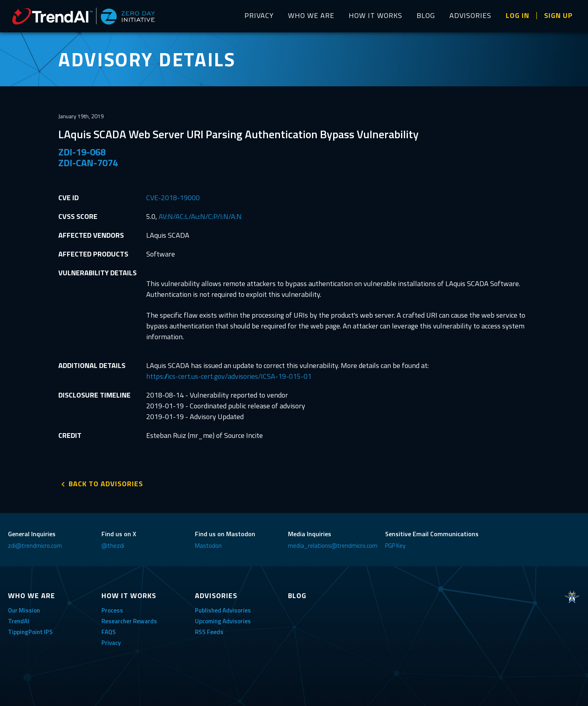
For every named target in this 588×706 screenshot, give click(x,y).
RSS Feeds (209, 632)
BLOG (426, 15)
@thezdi (113, 546)
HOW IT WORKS (375, 15)
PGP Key (395, 546)
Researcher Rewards (129, 621)
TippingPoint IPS (30, 632)
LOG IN (517, 15)
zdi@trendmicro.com (35, 546)
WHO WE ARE (311, 15)
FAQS (109, 632)
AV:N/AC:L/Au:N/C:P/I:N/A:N (200, 216)
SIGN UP (558, 15)
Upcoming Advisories (223, 621)
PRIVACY (259, 15)
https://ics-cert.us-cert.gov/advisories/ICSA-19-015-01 (229, 376)
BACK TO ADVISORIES (106, 484)
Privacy (111, 643)
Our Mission (24, 610)
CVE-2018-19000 (173, 198)
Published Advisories (223, 610)
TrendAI (19, 621)
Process (112, 610)
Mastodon (208, 546)
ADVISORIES (470, 15)
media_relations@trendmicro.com (333, 546)
